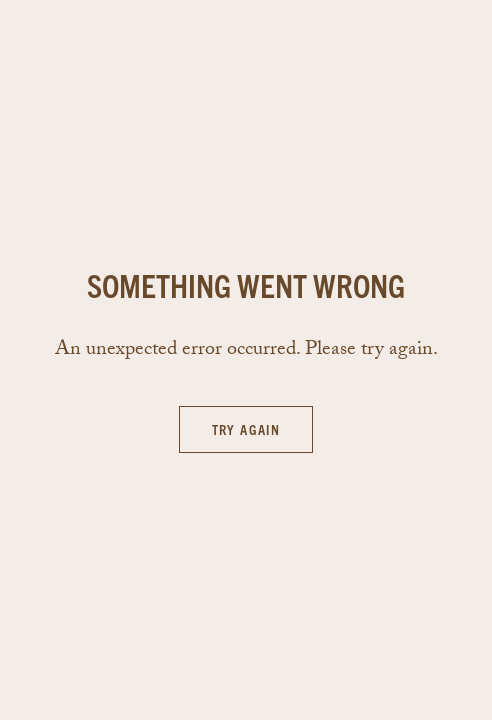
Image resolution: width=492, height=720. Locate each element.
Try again (246, 429)
